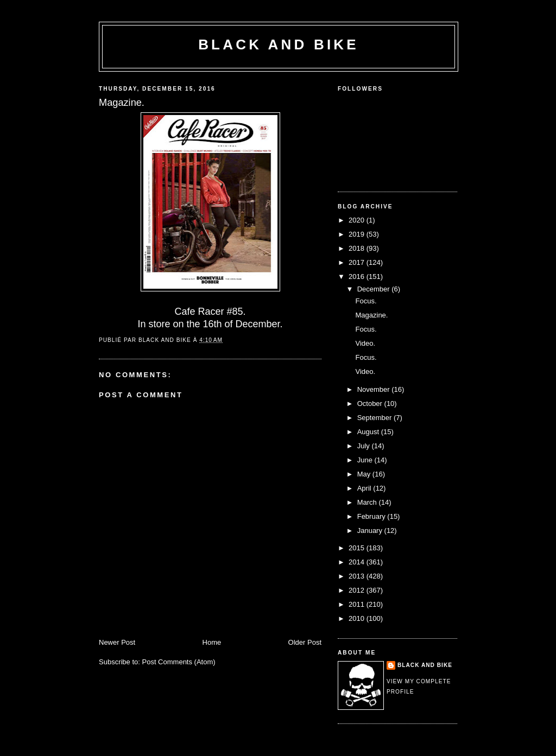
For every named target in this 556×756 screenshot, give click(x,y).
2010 (358, 618)
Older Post (305, 642)
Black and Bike (279, 45)
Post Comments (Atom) (179, 662)
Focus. (366, 301)
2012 (358, 590)
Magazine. (371, 315)
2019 (358, 234)
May (365, 474)
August (369, 432)
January (371, 531)
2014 (358, 562)
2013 (358, 576)
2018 (358, 248)
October (371, 404)
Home (212, 642)
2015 (358, 548)
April (365, 488)
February (372, 516)
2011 (358, 604)
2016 (358, 277)
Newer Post (117, 642)
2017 (358, 262)
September (375, 418)
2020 (358, 220)
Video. (365, 343)
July (365, 446)
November (375, 389)
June (366, 460)
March (368, 502)
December (375, 289)
